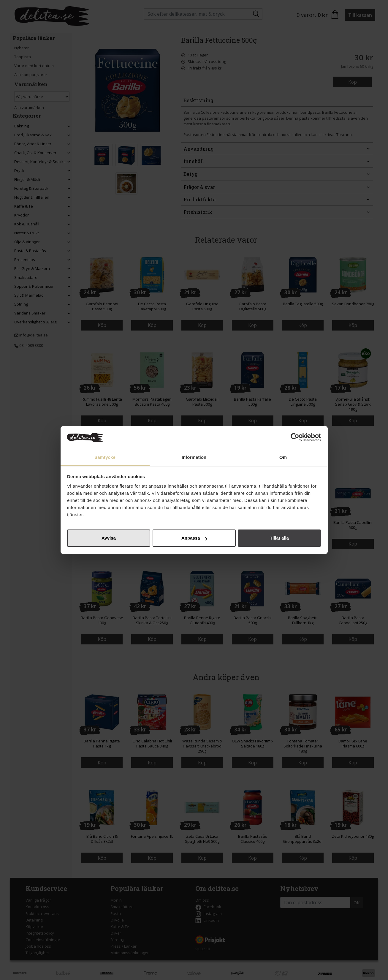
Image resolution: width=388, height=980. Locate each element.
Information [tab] (194, 457)
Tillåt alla (279, 538)
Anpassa (194, 538)
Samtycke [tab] (105, 457)
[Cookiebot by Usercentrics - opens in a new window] (295, 438)
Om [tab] (283, 457)
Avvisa (109, 538)
